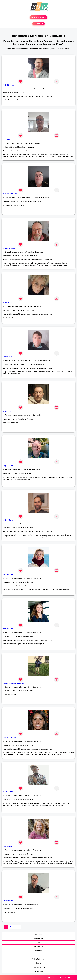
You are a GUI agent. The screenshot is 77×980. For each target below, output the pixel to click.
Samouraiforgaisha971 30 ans (13, 683)
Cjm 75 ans (7, 139)
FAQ (49, 977)
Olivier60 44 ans (8, 85)
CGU (54, 977)
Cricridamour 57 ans (10, 194)
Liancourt (38, 955)
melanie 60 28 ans (9, 738)
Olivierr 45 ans (8, 520)
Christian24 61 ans (9, 792)
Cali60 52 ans (7, 411)
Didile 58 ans (7, 303)
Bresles (39, 963)
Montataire (38, 951)
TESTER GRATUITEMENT (39, 17)
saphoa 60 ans (8, 574)
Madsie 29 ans (8, 629)
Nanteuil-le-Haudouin (38, 967)
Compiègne (38, 938)
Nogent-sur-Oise (38, 947)
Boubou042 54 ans (9, 248)
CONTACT (72, 977)
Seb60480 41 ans (9, 357)
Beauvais (38, 934)
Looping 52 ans (8, 466)
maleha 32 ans (8, 846)
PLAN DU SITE (62, 977)
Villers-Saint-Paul (38, 959)
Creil (38, 942)
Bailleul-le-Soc (38, 971)
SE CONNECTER (38, 24)
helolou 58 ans (8, 901)
